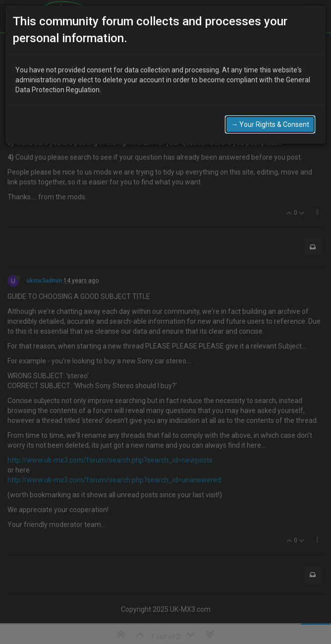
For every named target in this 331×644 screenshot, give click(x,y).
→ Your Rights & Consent (270, 123)
